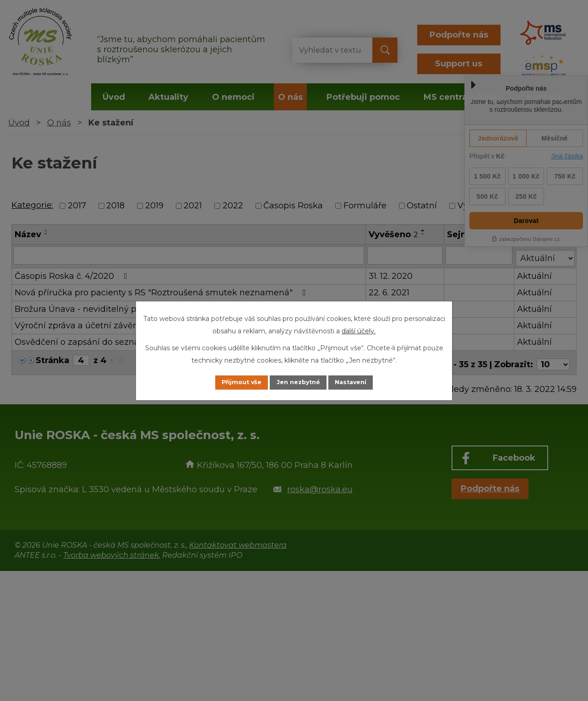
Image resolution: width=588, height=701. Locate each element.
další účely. (359, 330)
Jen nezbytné (298, 382)
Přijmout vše (232, 382)
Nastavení (361, 382)
